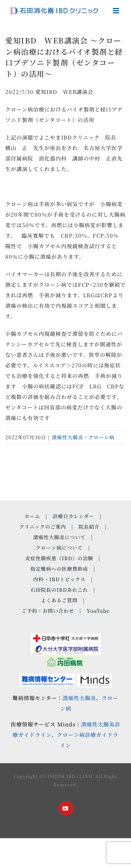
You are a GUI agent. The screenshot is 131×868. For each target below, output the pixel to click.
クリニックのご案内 (43, 527)
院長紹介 (89, 527)
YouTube (98, 611)
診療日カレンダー (74, 516)
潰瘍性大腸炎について (59, 537)
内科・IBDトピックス (59, 579)
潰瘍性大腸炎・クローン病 (83, 437)
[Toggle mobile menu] (117, 11)
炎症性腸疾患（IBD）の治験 (59, 558)
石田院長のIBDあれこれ (59, 590)
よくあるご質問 (59, 600)
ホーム (32, 516)
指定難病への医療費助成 (59, 569)
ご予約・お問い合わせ (48, 611)
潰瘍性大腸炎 (79, 698)
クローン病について (59, 548)
